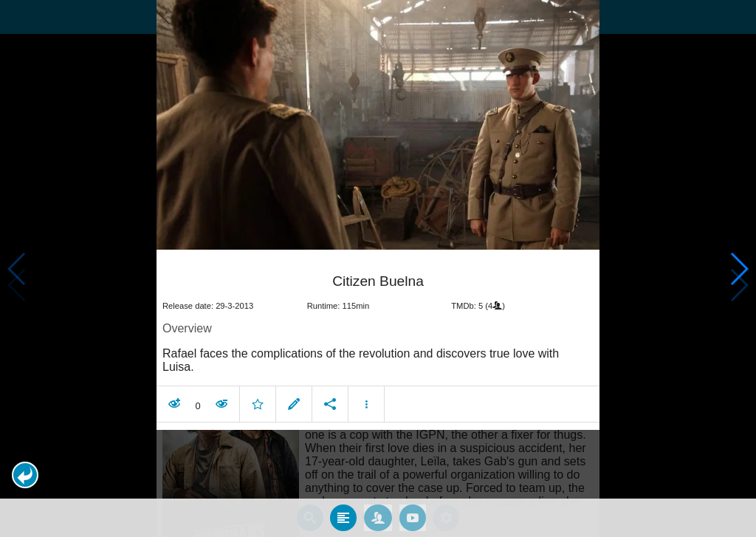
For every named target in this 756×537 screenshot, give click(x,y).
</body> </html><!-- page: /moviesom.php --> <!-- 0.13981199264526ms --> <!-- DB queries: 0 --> (378, 268)
